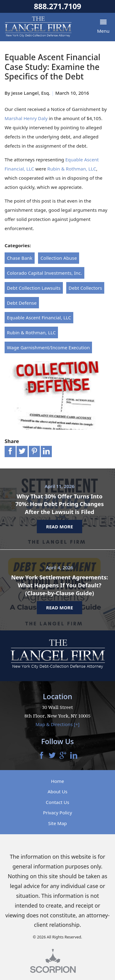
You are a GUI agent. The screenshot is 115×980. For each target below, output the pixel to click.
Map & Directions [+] (58, 724)
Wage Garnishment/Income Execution (48, 347)
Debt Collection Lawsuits (34, 288)
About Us (57, 792)
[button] (103, 27)
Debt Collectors (85, 288)
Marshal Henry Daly (26, 118)
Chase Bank (20, 258)
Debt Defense (22, 303)
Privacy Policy (57, 813)
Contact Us (57, 802)
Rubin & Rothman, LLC (72, 169)
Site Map (57, 823)
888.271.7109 (57, 6)
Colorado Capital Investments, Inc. (45, 273)
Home (57, 781)
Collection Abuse (59, 258)
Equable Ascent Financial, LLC (39, 317)
